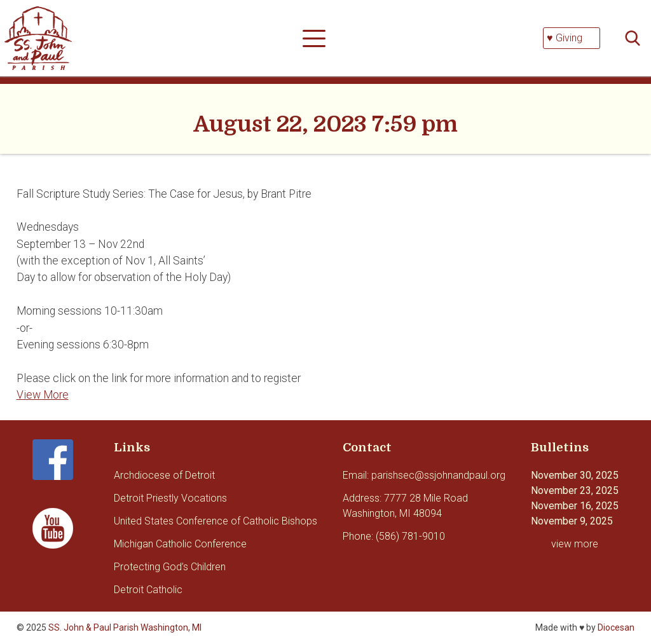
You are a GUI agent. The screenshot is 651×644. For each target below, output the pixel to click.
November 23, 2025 (575, 490)
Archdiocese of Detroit (164, 475)
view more (575, 544)
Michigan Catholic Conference (180, 544)
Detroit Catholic (148, 590)
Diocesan (616, 627)
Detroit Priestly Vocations (170, 498)
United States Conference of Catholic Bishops (216, 521)
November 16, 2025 (575, 506)
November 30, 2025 (575, 475)
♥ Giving (565, 38)
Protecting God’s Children (170, 567)
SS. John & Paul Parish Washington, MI (125, 627)
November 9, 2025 (572, 521)
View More (43, 395)
